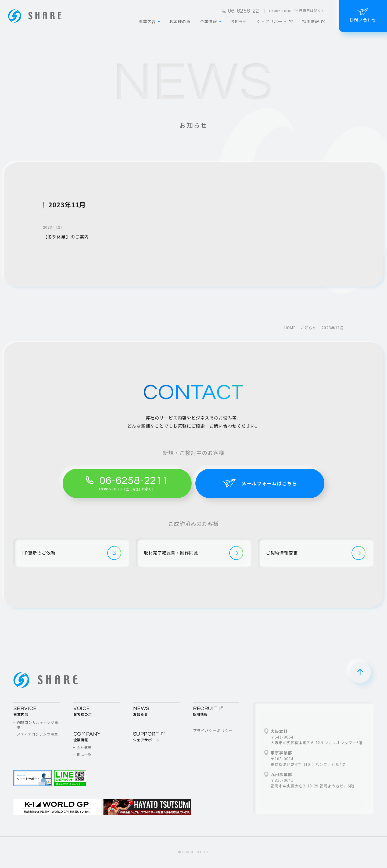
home (290, 328)
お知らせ (309, 328)
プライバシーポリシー (213, 730)
